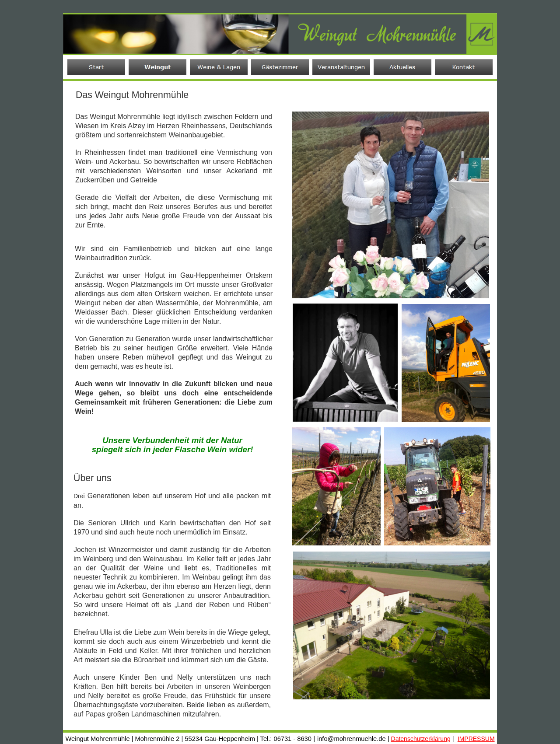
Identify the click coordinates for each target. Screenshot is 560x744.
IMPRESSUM (476, 739)
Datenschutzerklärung (421, 739)
